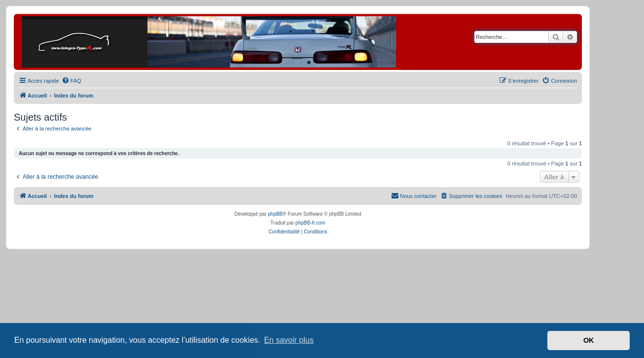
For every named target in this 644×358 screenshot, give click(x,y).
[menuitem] (72, 81)
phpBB (275, 214)
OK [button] (589, 340)
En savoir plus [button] (289, 340)
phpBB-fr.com (310, 223)
